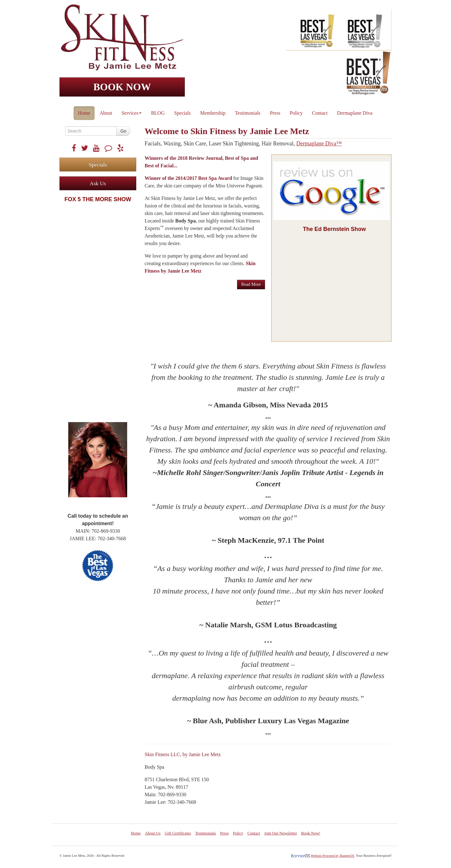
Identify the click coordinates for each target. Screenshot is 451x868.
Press (275, 113)
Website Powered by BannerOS (332, 855)
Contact (320, 113)
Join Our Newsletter (281, 833)
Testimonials (248, 113)
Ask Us (98, 183)
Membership (213, 113)
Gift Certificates (178, 833)
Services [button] (132, 113)
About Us (153, 833)
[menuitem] (84, 112)
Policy (296, 113)
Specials (182, 113)
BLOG (158, 113)
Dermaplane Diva (355, 113)
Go (123, 131)
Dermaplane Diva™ (319, 144)
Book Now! (311, 833)
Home (84, 113)
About (106, 113)
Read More (251, 284)
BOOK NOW (122, 87)
